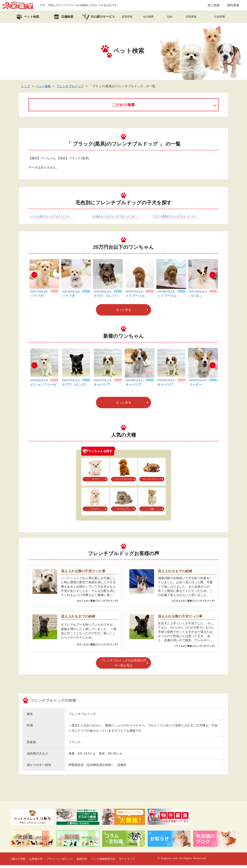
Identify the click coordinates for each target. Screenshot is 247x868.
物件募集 (233, 7)
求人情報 (214, 7)
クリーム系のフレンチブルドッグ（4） (51, 219)
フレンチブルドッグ (70, 89)
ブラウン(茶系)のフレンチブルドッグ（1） (174, 219)
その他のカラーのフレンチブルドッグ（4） (114, 219)
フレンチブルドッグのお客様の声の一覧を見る (123, 666)
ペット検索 (43, 89)
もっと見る (123, 313)
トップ (25, 89)
